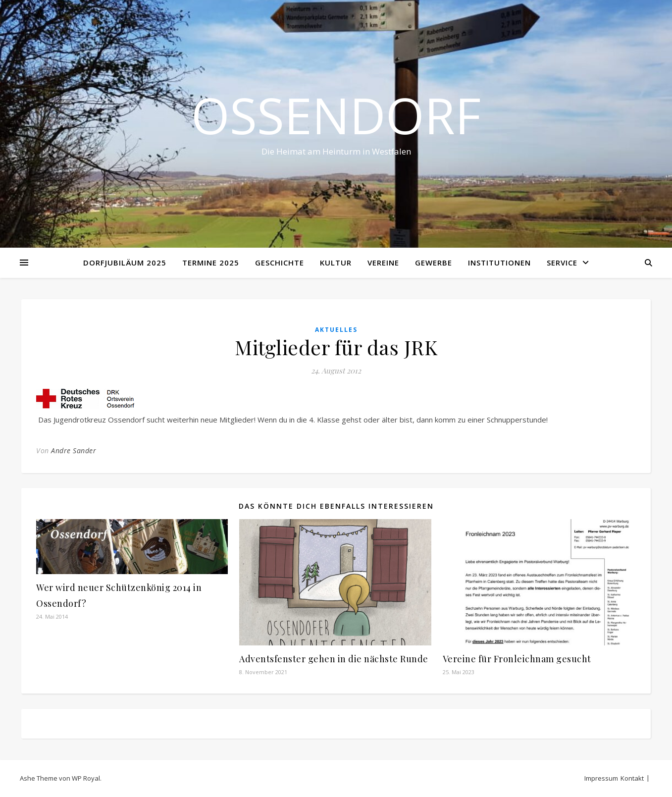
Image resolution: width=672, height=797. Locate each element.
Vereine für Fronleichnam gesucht (517, 659)
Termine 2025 (211, 263)
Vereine (383, 263)
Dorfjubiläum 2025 (125, 263)
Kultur (336, 263)
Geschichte (280, 263)
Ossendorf (336, 115)
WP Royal (86, 778)
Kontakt (632, 778)
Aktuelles (336, 330)
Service (562, 263)
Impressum (601, 778)
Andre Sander (74, 451)
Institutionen (499, 263)
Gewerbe (434, 263)
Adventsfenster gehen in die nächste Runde (334, 659)
